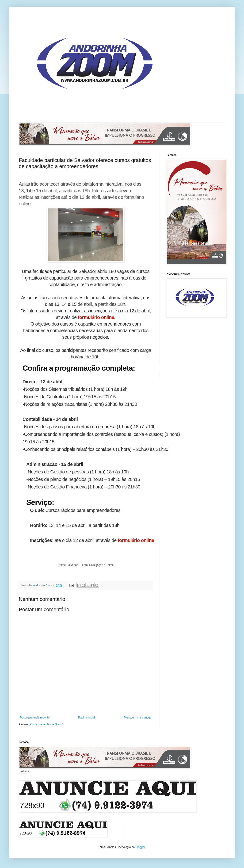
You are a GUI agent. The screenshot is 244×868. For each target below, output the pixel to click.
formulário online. (96, 317)
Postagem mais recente (35, 718)
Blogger (140, 847)
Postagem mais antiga (137, 718)
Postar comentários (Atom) (47, 724)
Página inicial (86, 718)
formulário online (136, 540)
